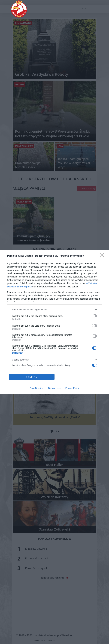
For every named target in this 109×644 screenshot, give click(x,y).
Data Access (54, 388)
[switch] (94, 316)
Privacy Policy (72, 388)
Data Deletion (37, 388)
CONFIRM (32, 377)
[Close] (103, 256)
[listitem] (55, 309)
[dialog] (55, 322)
